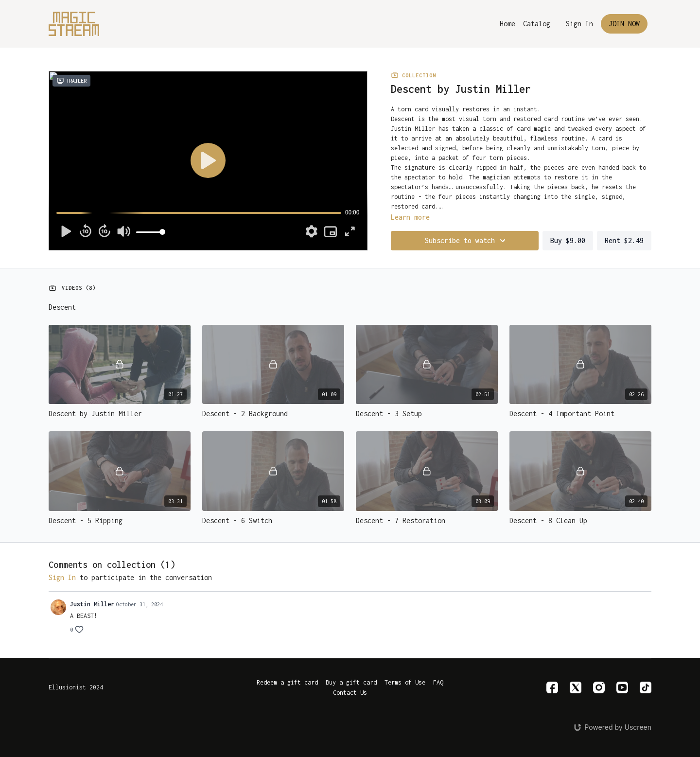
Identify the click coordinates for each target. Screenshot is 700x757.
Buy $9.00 (568, 240)
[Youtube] (622, 687)
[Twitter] (576, 687)
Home (507, 24)
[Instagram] (599, 687)
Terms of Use (405, 682)
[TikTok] (646, 687)
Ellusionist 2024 (76, 687)
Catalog (537, 24)
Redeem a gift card (287, 682)
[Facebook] (552, 687)
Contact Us (350, 693)
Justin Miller (92, 604)
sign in (62, 577)
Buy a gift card (351, 682)
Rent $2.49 (624, 240)
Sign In (579, 24)
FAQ (438, 682)
